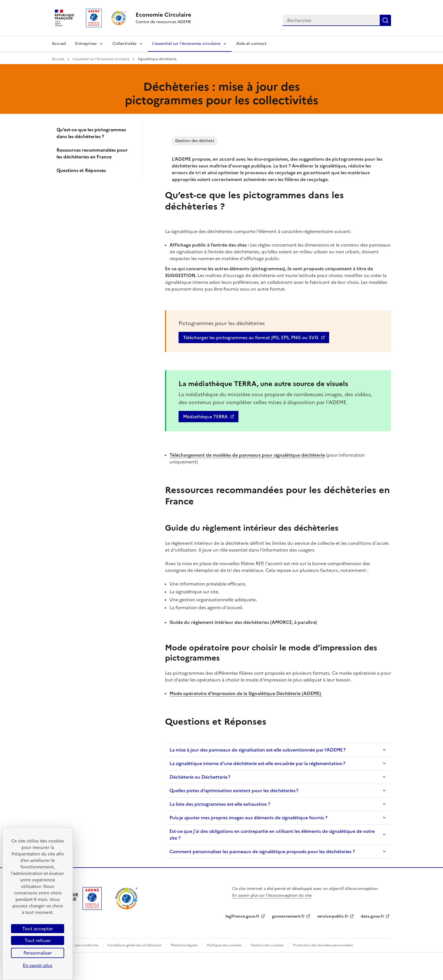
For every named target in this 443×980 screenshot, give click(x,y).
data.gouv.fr (373, 916)
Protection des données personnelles (323, 945)
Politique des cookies (224, 945)
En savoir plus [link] (38, 965)
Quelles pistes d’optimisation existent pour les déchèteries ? (234, 790)
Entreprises (86, 44)
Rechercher (385, 20)
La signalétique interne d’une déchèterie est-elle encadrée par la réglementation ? (257, 763)
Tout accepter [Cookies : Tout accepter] (38, 929)
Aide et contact (251, 44)
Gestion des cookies (267, 945)
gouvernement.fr (288, 916)
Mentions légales (184, 945)
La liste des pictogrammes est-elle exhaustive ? (220, 804)
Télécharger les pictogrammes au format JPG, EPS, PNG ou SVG (251, 337)
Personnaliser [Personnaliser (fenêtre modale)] (38, 953)
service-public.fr (333, 916)
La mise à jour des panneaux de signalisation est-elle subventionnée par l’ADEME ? (258, 750)
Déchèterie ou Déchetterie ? (200, 777)
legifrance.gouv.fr (243, 916)
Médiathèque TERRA (205, 417)
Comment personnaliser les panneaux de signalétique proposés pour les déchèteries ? (262, 851)
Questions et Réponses (81, 170)
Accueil (59, 44)
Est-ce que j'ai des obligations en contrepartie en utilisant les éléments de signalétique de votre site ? (272, 835)
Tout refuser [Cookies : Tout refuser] (38, 940)
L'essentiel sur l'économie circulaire (186, 44)
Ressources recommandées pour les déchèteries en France (92, 153)
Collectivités (124, 44)
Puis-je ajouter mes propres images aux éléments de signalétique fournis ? (248, 818)
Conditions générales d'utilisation (135, 945)
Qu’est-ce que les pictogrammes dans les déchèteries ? (91, 133)
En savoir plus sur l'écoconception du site (272, 895)
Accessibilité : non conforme (75, 945)
